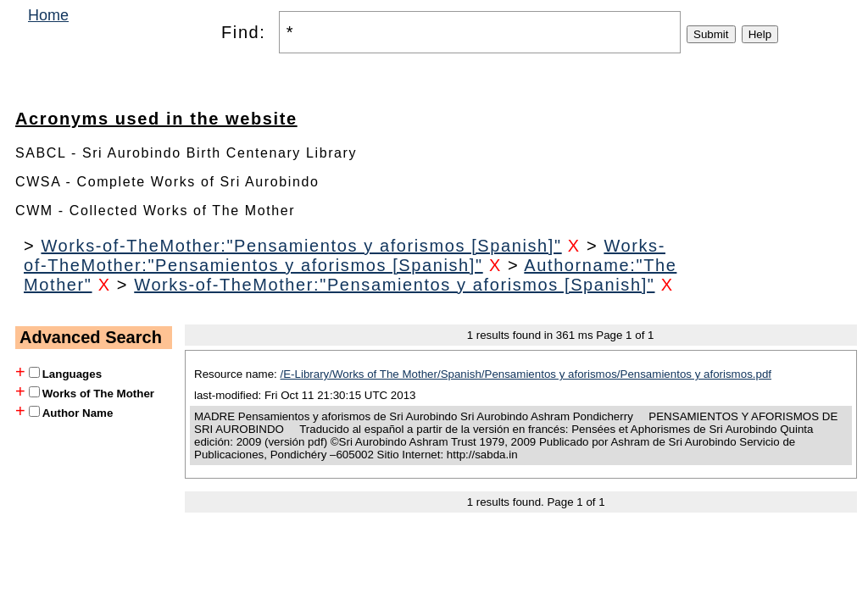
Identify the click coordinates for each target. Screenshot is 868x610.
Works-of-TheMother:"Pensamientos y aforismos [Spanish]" (301, 246)
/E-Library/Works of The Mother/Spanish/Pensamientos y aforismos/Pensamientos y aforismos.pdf (526, 374)
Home (48, 15)
